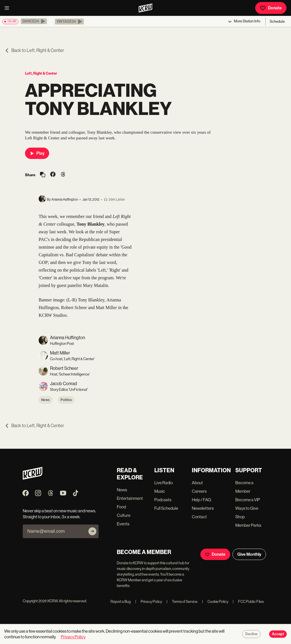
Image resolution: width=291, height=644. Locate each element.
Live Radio (164, 483)
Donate (271, 8)
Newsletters (203, 508)
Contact (199, 517)
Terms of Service (182, 602)
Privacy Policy (149, 602)
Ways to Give (247, 508)
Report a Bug (121, 602)
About (197, 483)
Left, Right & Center (41, 73)
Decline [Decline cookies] (251, 634)
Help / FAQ (201, 500)
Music (160, 491)
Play (37, 153)
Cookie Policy (215, 602)
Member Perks (248, 525)
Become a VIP (248, 500)
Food (121, 507)
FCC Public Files (248, 602)
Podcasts (163, 500)
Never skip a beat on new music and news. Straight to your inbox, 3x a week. (59, 514)
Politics (66, 400)
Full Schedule (166, 508)
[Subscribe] (92, 531)
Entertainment (130, 498)
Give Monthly (249, 554)
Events (123, 524)
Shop (240, 517)
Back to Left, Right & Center (34, 50)
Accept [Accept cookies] (278, 634)
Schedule (277, 21)
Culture (124, 515)
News (45, 400)
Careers (199, 491)
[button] (34, 21)
